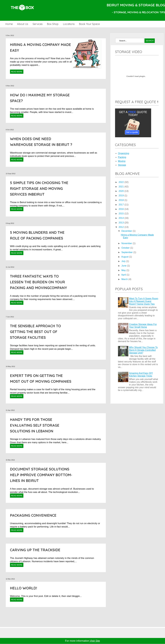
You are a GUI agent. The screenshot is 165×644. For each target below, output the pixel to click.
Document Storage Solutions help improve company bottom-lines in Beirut (41, 475)
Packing (122, 157)
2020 (122, 191)
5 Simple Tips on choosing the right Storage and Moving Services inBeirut (39, 188)
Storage (122, 165)
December (127, 231)
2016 (122, 209)
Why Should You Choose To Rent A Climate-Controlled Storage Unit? (143, 350)
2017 (122, 205)
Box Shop (53, 24)
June (124, 266)
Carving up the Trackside (35, 550)
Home (9, 24)
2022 (122, 182)
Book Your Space (89, 24)
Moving (122, 161)
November (127, 243)
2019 (122, 196)
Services (38, 24)
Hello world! (24, 588)
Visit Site (95, 641)
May (124, 270)
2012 (122, 227)
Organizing (123, 153)
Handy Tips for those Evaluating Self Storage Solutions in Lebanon (35, 425)
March (125, 279)
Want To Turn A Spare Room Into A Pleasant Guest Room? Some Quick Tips (144, 301)
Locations (69, 24)
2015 (122, 214)
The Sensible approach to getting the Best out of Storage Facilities (35, 332)
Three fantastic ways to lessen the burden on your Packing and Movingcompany (38, 282)
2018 (122, 200)
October (126, 248)
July (124, 261)
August (125, 257)
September (127, 252)
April (124, 275)
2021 (122, 187)
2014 (122, 218)
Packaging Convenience (33, 515)
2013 (122, 223)
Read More (17, 72)
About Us (23, 24)
